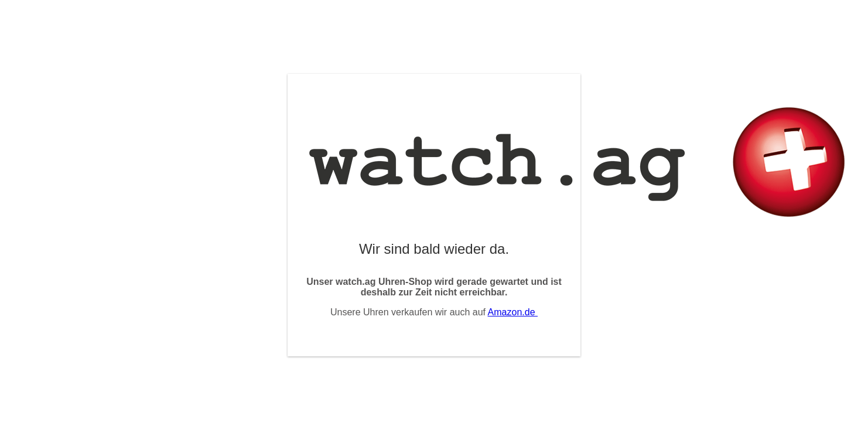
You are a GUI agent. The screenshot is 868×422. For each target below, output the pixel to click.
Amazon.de (513, 312)
